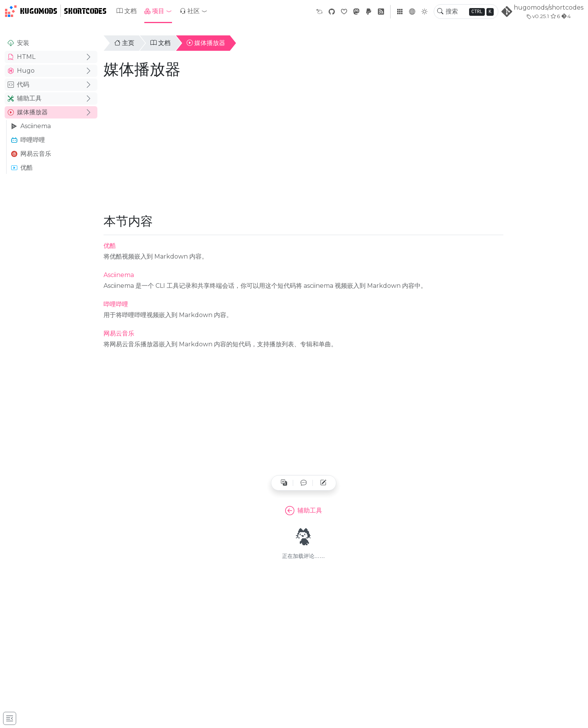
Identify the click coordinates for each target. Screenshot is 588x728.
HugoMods (31, 11)
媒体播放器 (28, 112)
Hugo (21, 71)
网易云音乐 (31, 154)
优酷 (22, 168)
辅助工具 (25, 98)
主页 (124, 43)
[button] (158, 11)
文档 (127, 11)
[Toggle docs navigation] (10, 718)
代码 (18, 84)
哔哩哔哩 (28, 140)
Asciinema (31, 126)
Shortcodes (85, 11)
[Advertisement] (51, 299)
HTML (22, 57)
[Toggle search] (440, 12)
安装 (18, 43)
